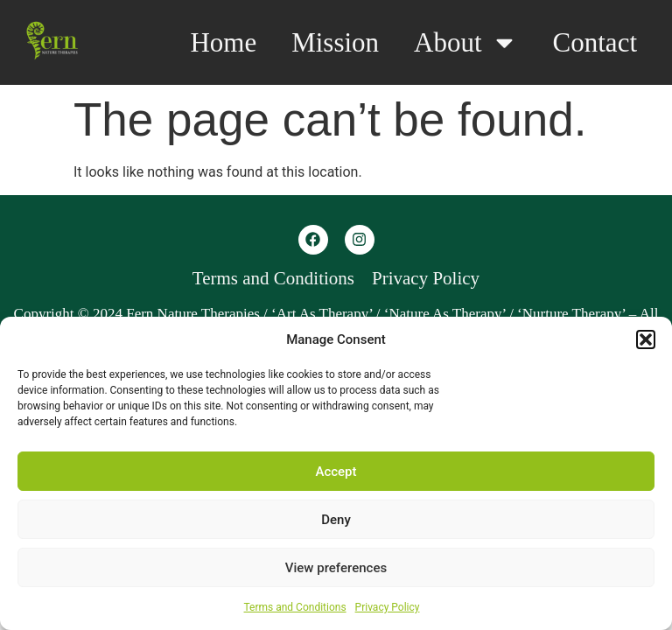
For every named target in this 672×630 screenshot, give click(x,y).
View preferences (336, 568)
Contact (595, 42)
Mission (335, 42)
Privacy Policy (388, 607)
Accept (336, 472)
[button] (646, 339)
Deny (336, 520)
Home (223, 42)
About (466, 42)
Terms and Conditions (295, 607)
